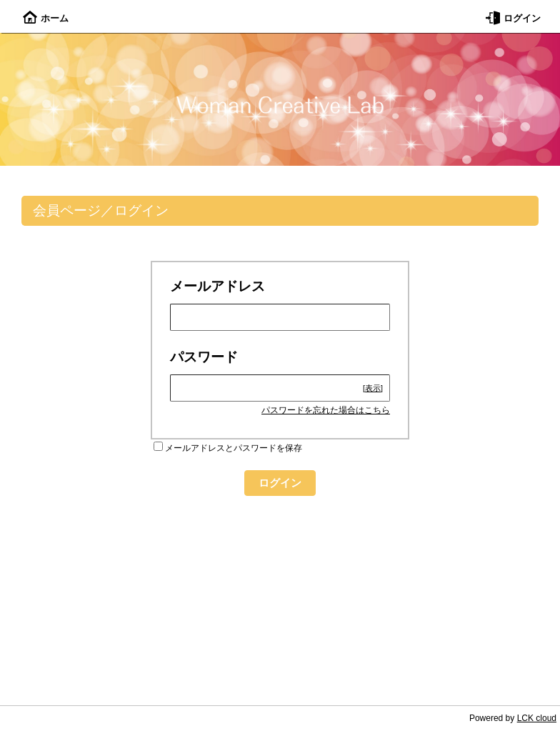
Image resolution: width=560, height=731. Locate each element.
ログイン (513, 18)
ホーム (46, 18)
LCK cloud (537, 718)
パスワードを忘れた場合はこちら (326, 410)
